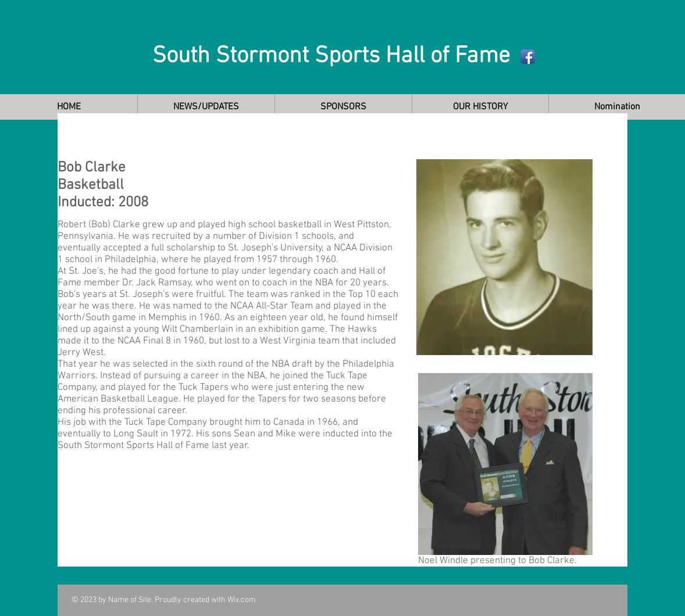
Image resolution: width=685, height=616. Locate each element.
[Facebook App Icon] (528, 57)
